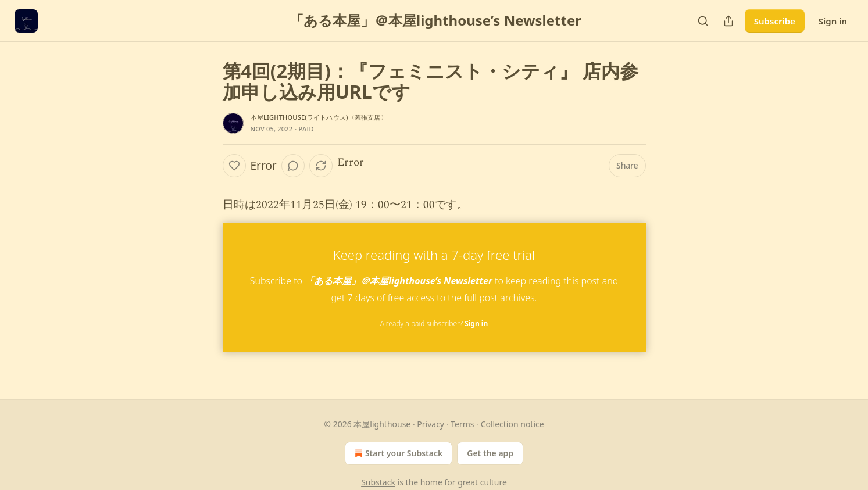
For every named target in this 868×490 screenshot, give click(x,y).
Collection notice (512, 424)
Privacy (431, 424)
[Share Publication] (728, 21)
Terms (462, 424)
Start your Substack (397, 453)
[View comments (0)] (293, 166)
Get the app (490, 453)
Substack (378, 482)
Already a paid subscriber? (434, 323)
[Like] (234, 166)
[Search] (703, 21)
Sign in (833, 21)
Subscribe (775, 21)
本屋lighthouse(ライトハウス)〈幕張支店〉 (319, 117)
